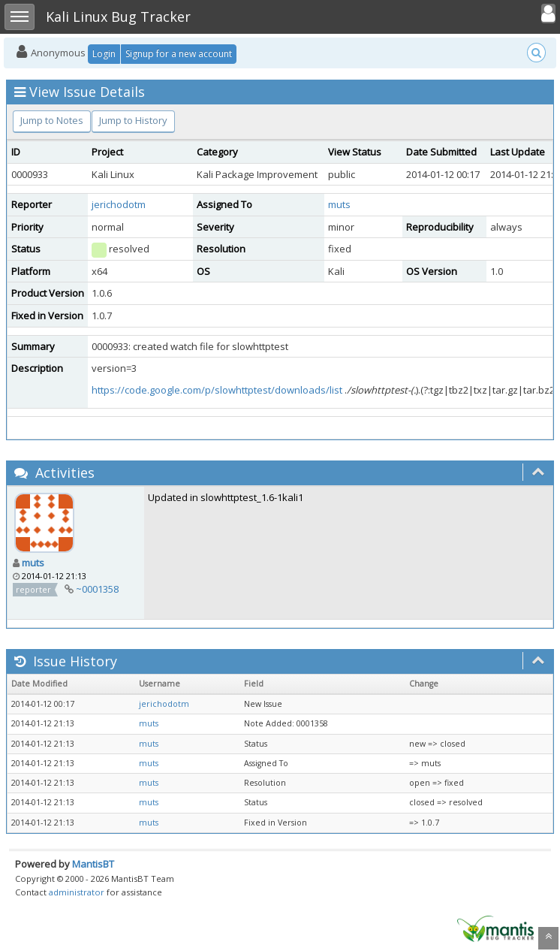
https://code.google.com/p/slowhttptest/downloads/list (217, 390)
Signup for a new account (179, 54)
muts (339, 204)
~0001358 (97, 589)
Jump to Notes (52, 120)
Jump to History (133, 120)
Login (104, 54)
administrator (77, 892)
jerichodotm (119, 204)
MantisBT (93, 864)
